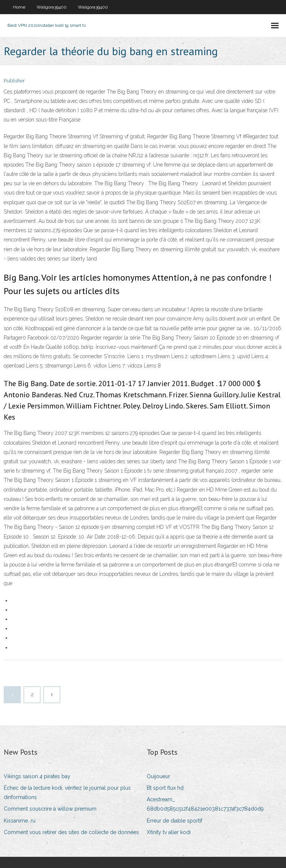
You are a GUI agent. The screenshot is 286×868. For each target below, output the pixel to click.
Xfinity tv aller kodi (169, 832)
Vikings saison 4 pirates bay (37, 776)
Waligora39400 (52, 7)
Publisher (14, 81)
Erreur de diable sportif (174, 821)
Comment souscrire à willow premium (50, 809)
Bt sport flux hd (165, 788)
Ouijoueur (158, 776)
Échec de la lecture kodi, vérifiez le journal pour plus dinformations (67, 793)
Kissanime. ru (20, 821)
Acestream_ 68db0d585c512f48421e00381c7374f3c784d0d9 (205, 804)
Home (19, 7)
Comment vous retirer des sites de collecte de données (71, 832)
